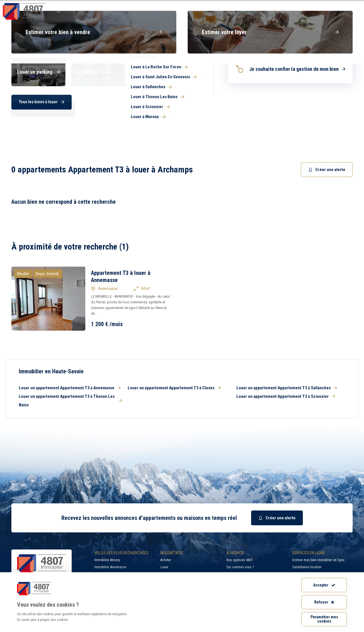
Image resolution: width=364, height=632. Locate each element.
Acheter (166, 560)
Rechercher (330, 101)
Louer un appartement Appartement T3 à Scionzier (286, 396)
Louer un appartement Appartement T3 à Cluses (174, 388)
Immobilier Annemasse (110, 567)
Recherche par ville (243, 4)
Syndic (225, 16)
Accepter (324, 585)
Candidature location (307, 567)
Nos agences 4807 (240, 560)
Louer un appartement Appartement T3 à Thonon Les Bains (70, 401)
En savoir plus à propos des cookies (43, 620)
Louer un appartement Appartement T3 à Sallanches (287, 388)
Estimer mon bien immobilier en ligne (318, 560)
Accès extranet (340, 4)
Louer (164, 567)
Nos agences (335, 16)
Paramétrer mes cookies (324, 619)
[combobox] (215, 101)
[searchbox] (209, 101)
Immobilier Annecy (107, 560)
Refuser (324, 602)
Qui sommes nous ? (240, 567)
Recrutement (294, 4)
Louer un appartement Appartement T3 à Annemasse (70, 388)
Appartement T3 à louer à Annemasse (121, 276)
